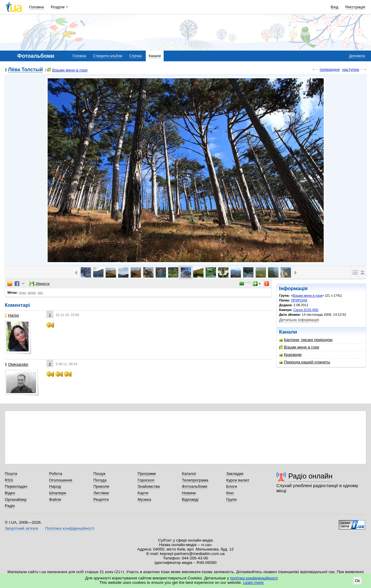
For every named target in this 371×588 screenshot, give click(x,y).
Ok (357, 581)
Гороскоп (146, 480)
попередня (329, 69)
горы (22, 293)
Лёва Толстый (25, 70)
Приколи (101, 486)
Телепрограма (195, 480)
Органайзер (16, 499)
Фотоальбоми (194, 486)
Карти (143, 493)
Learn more (253, 582)
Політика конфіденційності (70, 528)
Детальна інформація (299, 320)
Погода (100, 480)
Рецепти (101, 499)
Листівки (101, 493)
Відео (10, 493)
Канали (155, 56)
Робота (56, 474)
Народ (55, 486)
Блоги (232, 486)
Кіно (230, 493)
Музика (144, 499)
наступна (351, 69)
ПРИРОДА (299, 300)
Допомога (357, 56)
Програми (147, 474)
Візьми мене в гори (67, 70)
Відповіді (190, 499)
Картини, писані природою (306, 340)
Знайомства (149, 486)
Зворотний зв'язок (21, 528)
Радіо (10, 506)
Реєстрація (355, 7)
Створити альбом (108, 56)
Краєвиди (290, 355)
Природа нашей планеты (305, 362)
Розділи (58, 7)
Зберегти (40, 284)
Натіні (12, 315)
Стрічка (135, 56)
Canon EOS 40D (306, 310)
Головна (36, 7)
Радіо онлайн (310, 476)
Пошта (11, 474)
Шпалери (58, 493)
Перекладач (16, 486)
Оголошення (61, 480)
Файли (55, 499)
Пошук (100, 474)
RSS (9, 480)
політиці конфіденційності (254, 578)
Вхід (335, 7)
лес (40, 293)
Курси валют (238, 480)
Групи (231, 499)
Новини (189, 493)
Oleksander (17, 364)
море (32, 293)
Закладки (235, 474)
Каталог (189, 474)
